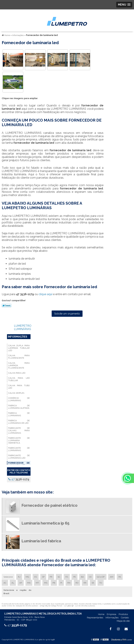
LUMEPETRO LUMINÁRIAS (23, 327)
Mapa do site (123, 621)
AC (5, 583)
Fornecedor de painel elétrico (49, 505)
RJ (19, 577)
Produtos (123, 614)
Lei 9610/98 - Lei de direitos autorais (79, 606)
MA (29, 583)
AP (21, 583)
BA (82, 577)
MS (46, 583)
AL (13, 583)
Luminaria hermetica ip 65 (45, 523)
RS (67, 577)
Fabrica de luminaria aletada (19, 407)
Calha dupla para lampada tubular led (19, 348)
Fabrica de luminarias (19, 414)
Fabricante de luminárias (19, 449)
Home (101, 614)
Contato (125, 618)
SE (93, 583)
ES (36, 577)
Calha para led (17, 373)
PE (75, 577)
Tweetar (7, 305)
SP (43, 577)
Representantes (95, 618)
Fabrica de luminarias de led (19, 422)
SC (59, 577)
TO (101, 583)
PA (120, 577)
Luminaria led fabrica (41, 541)
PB (54, 583)
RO (77, 583)
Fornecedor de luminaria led (19, 464)
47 (19, 479)
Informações (18, 337)
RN (69, 583)
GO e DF (101, 577)
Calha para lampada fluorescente (19, 365)
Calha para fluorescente (19, 357)
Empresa (111, 614)
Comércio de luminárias (19, 399)
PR (51, 577)
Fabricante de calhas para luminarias (19, 430)
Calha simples (16, 393)
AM (112, 577)
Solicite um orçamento (67, 314)
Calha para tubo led (19, 387)
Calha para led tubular (19, 379)
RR (85, 583)
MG (27, 577)
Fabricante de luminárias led (19, 457)
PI (61, 583)
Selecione (8, 577)
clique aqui (45, 294)
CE (90, 577)
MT (37, 583)
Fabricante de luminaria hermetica (19, 440)
